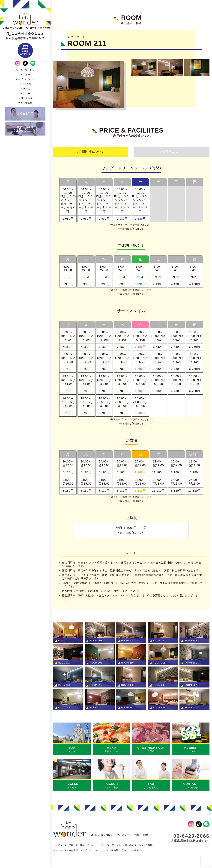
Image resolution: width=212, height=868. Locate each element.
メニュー (25, 75)
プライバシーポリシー (132, 851)
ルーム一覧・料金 (25, 70)
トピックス (25, 84)
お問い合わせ (25, 98)
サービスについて (25, 79)
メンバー (25, 94)
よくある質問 (71, 851)
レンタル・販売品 (109, 851)
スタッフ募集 (25, 103)
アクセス (25, 89)
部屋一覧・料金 (77, 845)
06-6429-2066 (190, 836)
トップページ (60, 845)
